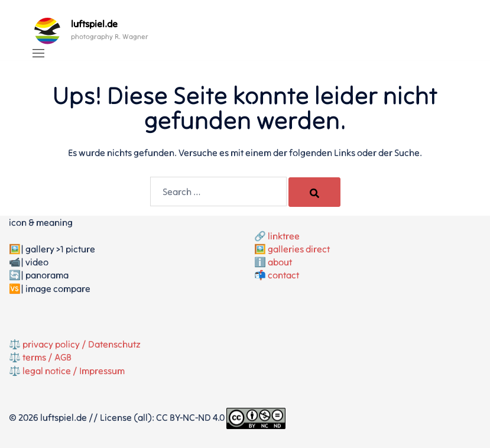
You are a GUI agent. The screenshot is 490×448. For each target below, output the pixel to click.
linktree (284, 236)
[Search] (314, 192)
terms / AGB (47, 357)
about (280, 262)
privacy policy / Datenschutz (82, 344)
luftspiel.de (94, 24)
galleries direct (299, 249)
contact (283, 275)
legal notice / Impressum (74, 371)
